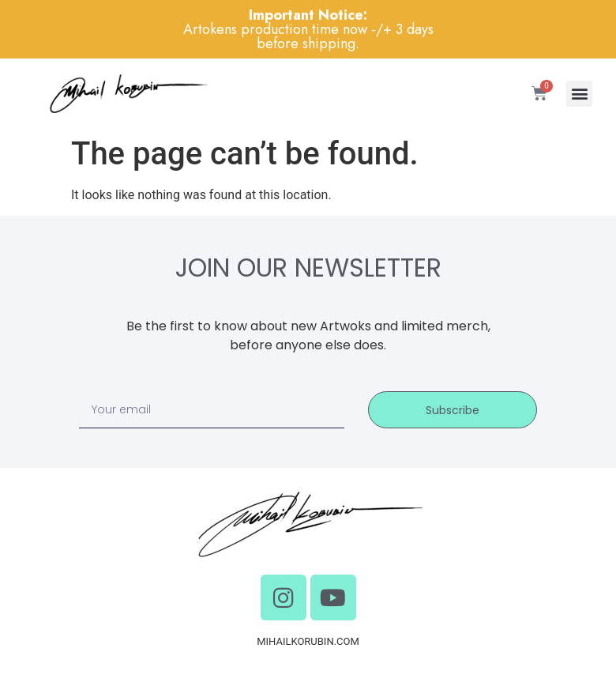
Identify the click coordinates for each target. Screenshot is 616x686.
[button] (579, 94)
